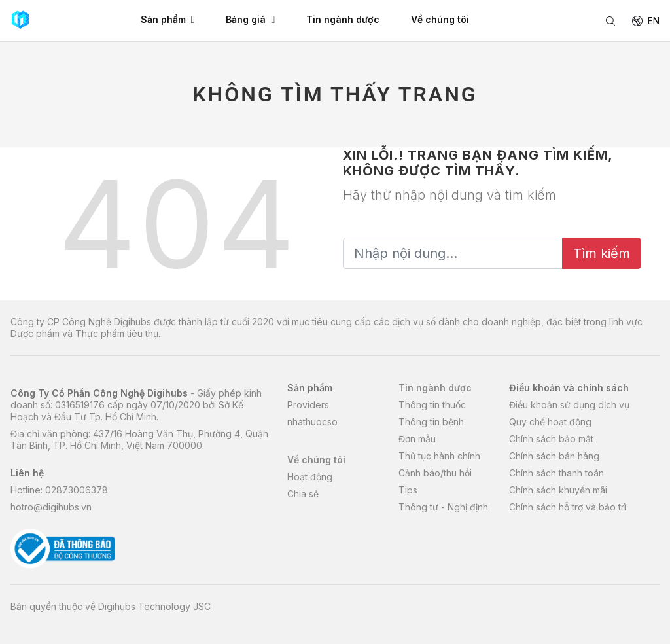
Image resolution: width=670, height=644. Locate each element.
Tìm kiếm (602, 253)
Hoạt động (310, 477)
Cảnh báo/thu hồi (435, 473)
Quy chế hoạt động (550, 422)
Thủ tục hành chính (439, 456)
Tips (408, 490)
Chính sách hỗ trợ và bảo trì (568, 507)
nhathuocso (312, 422)
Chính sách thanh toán (556, 473)
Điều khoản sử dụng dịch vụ (569, 405)
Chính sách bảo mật (551, 439)
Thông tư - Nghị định (443, 507)
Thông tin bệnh (431, 422)
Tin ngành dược (435, 388)
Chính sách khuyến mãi (558, 490)
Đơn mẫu (417, 439)
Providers (308, 405)
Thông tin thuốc (432, 405)
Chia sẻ (303, 494)
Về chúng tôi (316, 460)
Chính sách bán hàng (554, 456)
